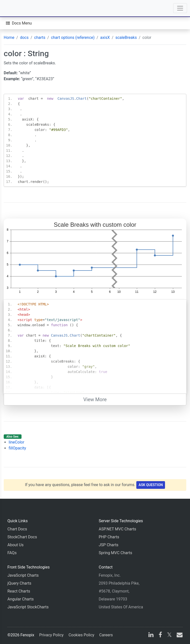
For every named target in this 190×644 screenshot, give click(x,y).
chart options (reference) (73, 37)
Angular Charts (21, 599)
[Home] (18, 8)
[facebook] (160, 635)
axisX (105, 37)
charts (40, 37)
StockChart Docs (22, 537)
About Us (15, 545)
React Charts (19, 591)
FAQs (12, 553)
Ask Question (151, 485)
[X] (169, 635)
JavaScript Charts (23, 575)
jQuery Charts (19, 583)
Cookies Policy (81, 635)
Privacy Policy (51, 635)
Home (9, 37)
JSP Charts (109, 545)
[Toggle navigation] (180, 8)
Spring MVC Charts (115, 553)
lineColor (16, 442)
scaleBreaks (126, 37)
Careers (106, 635)
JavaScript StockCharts (28, 607)
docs (24, 37)
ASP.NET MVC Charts (117, 529)
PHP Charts (109, 537)
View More (95, 399)
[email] (179, 635)
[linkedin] (151, 635)
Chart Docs (17, 529)
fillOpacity (17, 448)
